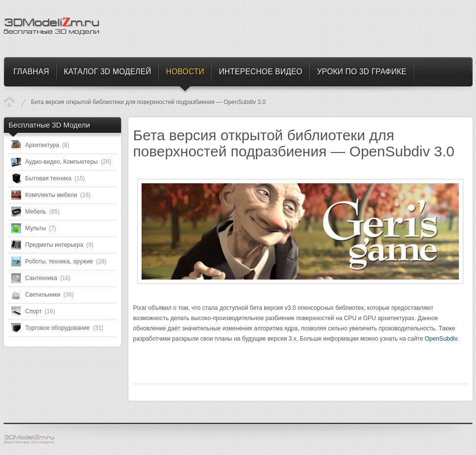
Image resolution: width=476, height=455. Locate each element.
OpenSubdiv (441, 339)
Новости (9, 102)
